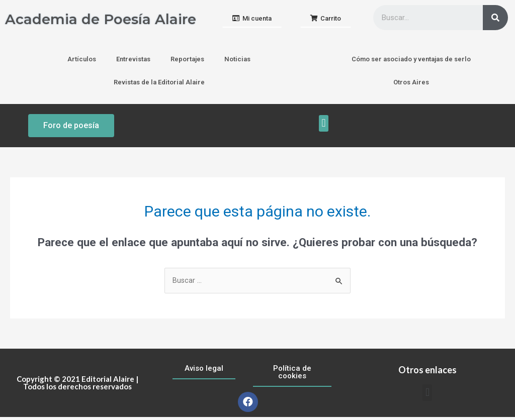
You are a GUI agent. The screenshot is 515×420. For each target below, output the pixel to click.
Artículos (82, 62)
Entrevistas (133, 62)
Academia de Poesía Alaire (83, 20)
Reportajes (187, 62)
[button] (252, 20)
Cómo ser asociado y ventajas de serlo (411, 62)
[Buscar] (495, 18)
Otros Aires (411, 85)
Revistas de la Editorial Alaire (159, 85)
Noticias (237, 62)
